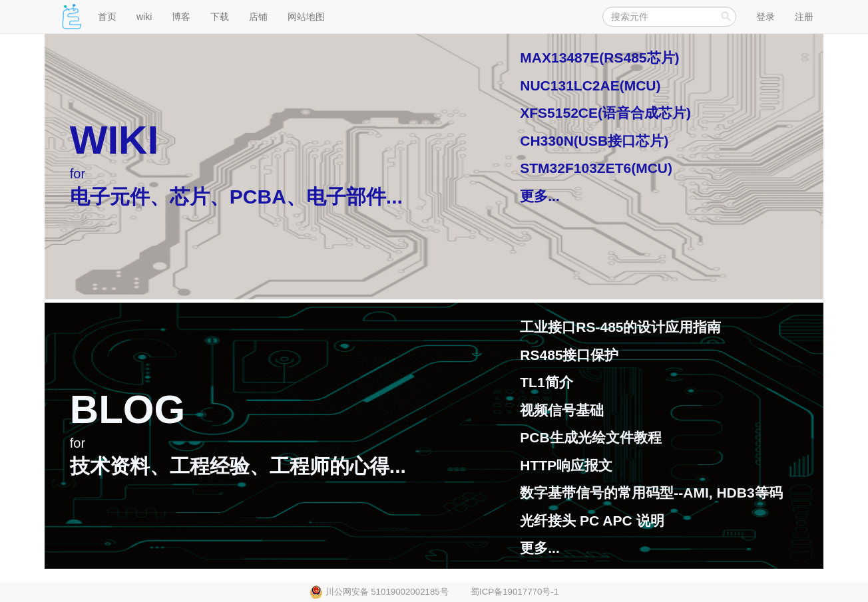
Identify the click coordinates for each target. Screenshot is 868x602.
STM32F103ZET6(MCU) (596, 168)
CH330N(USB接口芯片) (594, 141)
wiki (144, 17)
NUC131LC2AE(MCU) (590, 85)
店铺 (258, 17)
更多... (540, 196)
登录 (765, 17)
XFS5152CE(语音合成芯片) (605, 113)
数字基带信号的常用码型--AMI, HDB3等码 (651, 493)
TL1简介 (546, 382)
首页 (107, 17)
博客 (181, 17)
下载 (220, 17)
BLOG (127, 409)
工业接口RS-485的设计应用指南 (620, 327)
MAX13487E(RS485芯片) (599, 58)
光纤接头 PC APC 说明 (592, 521)
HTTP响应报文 (566, 465)
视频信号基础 (562, 410)
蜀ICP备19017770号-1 (515, 592)
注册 (804, 17)
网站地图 (306, 17)
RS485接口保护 (569, 355)
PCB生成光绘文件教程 (590, 437)
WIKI (114, 140)
